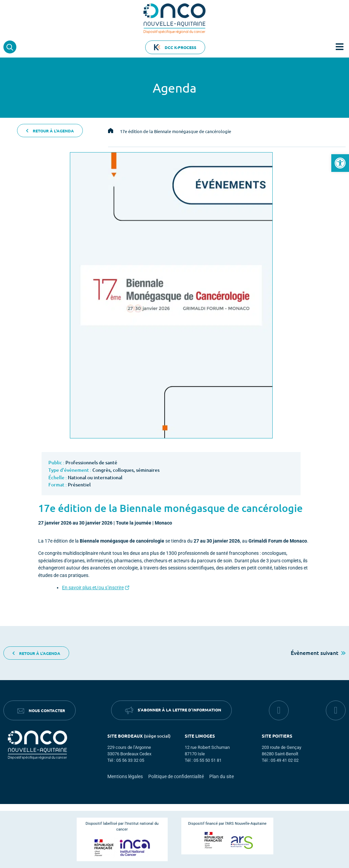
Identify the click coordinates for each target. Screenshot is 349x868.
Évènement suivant (318, 653)
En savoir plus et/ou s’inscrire (93, 588)
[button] (340, 163)
